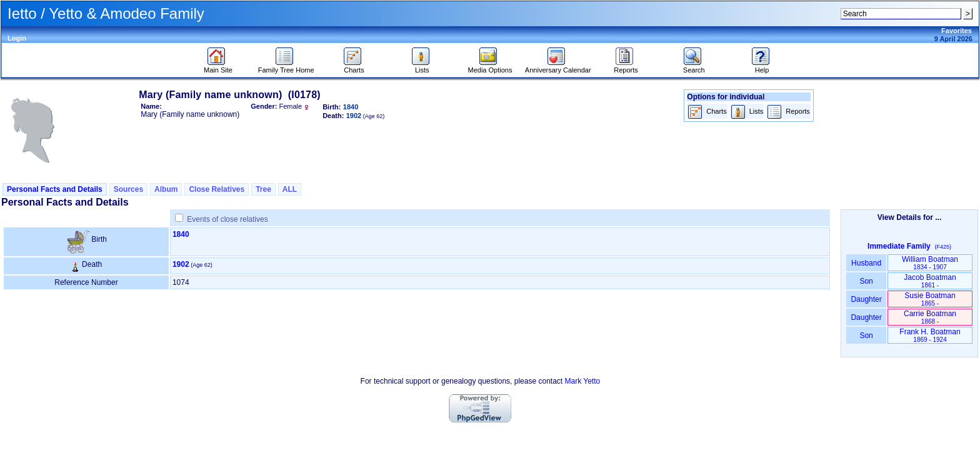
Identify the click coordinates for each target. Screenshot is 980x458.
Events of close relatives (227, 219)
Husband (867, 263)
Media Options (490, 67)
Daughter (866, 299)
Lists (422, 67)
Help (762, 67)
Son (866, 281)
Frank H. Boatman (930, 335)
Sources (128, 189)
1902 (181, 264)
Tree (263, 189)
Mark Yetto (582, 381)
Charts (354, 67)
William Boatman (930, 263)
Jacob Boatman (930, 281)
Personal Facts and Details (55, 189)
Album (166, 189)
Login (17, 38)
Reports (626, 67)
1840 (181, 234)
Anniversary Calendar (558, 67)
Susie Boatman (930, 299)
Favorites (957, 31)
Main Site (218, 67)
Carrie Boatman (930, 317)
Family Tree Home (286, 67)
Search (694, 67)
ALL (290, 189)
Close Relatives (217, 189)
